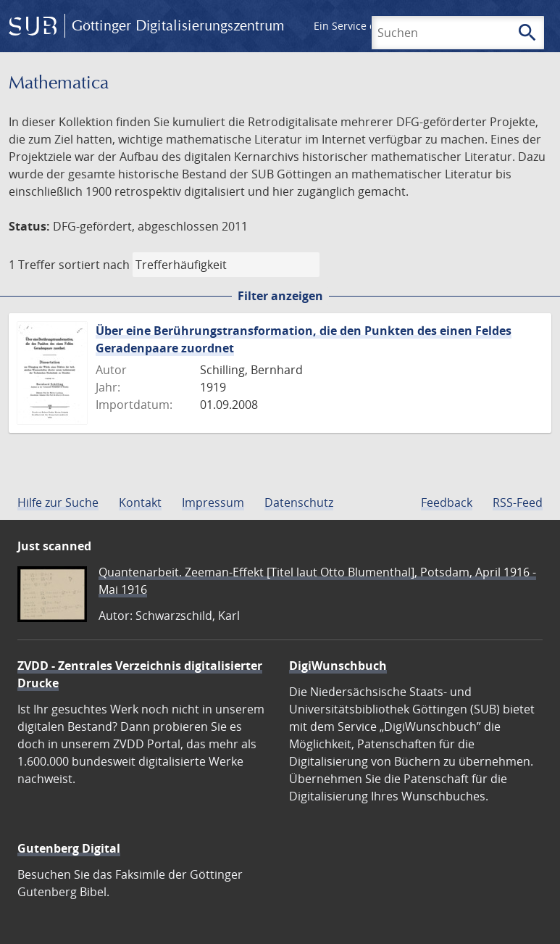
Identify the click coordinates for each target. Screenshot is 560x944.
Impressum (213, 502)
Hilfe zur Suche (58, 502)
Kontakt (140, 502)
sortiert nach (94, 265)
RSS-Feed (518, 502)
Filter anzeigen (280, 296)
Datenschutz (299, 502)
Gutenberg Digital (69, 848)
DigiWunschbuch (338, 666)
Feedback (447, 502)
